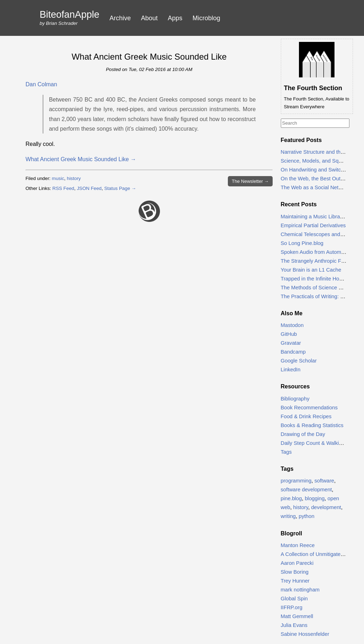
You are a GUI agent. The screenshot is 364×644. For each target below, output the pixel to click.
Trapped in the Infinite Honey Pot (319, 279)
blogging (315, 498)
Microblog (207, 18)
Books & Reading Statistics (312, 425)
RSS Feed (63, 188)
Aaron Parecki (297, 563)
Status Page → (120, 188)
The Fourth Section (313, 88)
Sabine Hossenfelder (305, 634)
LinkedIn (291, 370)
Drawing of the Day (303, 434)
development (326, 507)
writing (288, 516)
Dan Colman (41, 84)
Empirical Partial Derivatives (313, 225)
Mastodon (292, 325)
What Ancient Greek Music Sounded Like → (81, 159)
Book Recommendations (309, 408)
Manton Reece (298, 545)
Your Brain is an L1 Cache (311, 270)
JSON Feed (89, 188)
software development (306, 490)
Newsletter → (250, 181)
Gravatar (291, 343)
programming (296, 481)
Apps (175, 18)
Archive (120, 18)
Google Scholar (299, 361)
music (58, 178)
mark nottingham (300, 590)
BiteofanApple (70, 15)
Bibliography (295, 399)
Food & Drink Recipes (306, 416)
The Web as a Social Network (315, 187)
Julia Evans (294, 625)
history (74, 178)
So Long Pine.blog (302, 243)
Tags (286, 452)
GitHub (289, 334)
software (324, 481)
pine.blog (291, 498)
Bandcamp (293, 352)
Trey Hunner (295, 581)
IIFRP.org (292, 607)
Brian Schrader (62, 23)
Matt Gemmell (297, 616)
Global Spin (294, 599)
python (306, 516)
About (149, 18)
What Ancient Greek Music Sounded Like (149, 57)
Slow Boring (295, 572)
